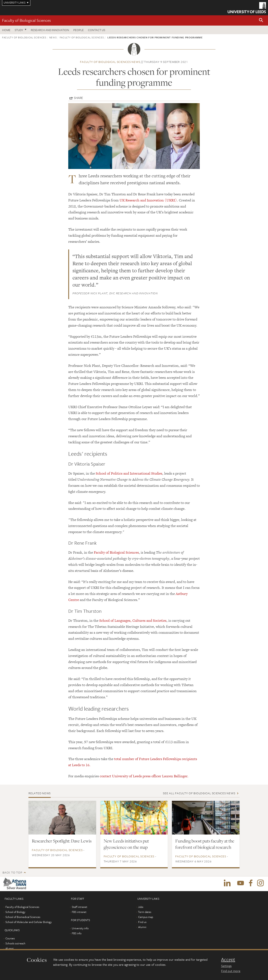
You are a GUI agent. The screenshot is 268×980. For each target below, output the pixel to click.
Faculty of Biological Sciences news (110, 62)
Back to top (12, 872)
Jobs (141, 907)
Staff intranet (80, 907)
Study (19, 30)
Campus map (146, 917)
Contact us (97, 30)
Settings (226, 966)
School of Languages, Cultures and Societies (133, 620)
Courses (10, 938)
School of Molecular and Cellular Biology (29, 922)
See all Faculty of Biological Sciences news (199, 793)
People (79, 30)
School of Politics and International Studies (129, 473)
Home (6, 30)
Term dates (145, 912)
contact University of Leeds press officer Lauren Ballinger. (144, 776)
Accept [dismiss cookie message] (228, 959)
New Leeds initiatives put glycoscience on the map (126, 844)
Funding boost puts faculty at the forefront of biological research (205, 844)
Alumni (10, 948)
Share (78, 98)
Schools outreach (15, 943)
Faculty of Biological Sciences (26, 20)
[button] (261, 20)
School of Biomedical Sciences (23, 917)
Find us (142, 922)
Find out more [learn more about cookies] (231, 971)
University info (80, 928)
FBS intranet (79, 912)
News (53, 37)
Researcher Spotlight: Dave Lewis (62, 841)
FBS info (77, 933)
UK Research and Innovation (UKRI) (148, 200)
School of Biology (15, 912)
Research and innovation (50, 30)
